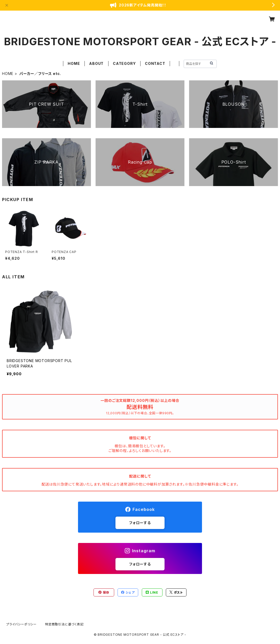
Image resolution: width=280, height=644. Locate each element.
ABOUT (96, 63)
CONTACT (155, 63)
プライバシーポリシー (21, 624)
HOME (74, 63)
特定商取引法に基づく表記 (64, 624)
